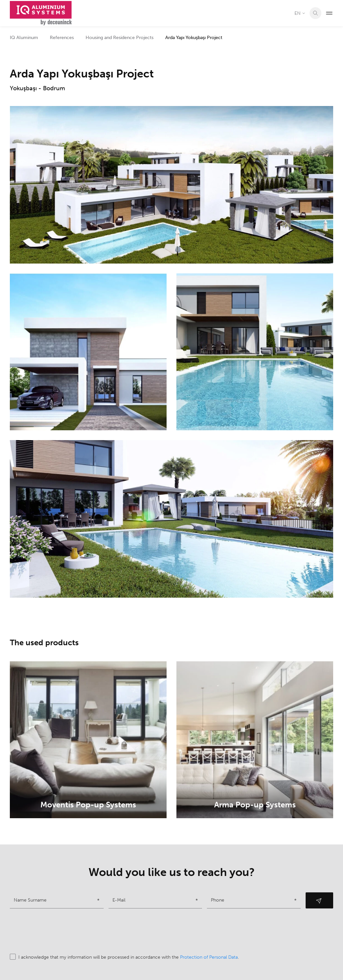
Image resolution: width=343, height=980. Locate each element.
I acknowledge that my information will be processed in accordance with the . (124, 957)
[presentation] (60, 931)
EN (300, 13)
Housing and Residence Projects (120, 38)
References (62, 38)
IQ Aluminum (24, 38)
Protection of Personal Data (209, 957)
